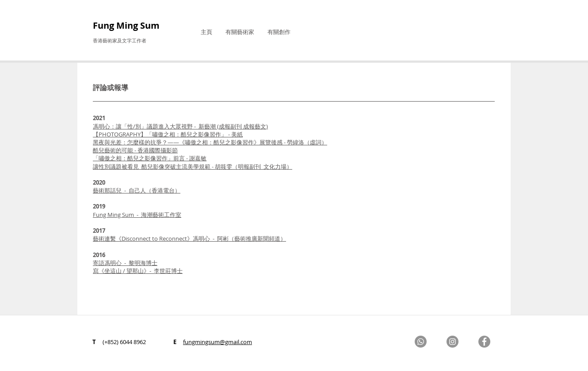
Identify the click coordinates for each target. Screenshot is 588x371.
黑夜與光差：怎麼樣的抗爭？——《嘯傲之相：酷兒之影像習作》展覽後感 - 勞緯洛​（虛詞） (210, 142)
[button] (240, 32)
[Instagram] (452, 342)
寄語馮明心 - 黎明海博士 (125, 263)
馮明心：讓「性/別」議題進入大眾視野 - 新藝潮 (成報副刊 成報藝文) (180, 126)
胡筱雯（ (193, 167)
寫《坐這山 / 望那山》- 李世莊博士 (138, 271)
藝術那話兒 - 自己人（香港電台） (137, 190)
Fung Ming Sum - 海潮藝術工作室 (137, 215)
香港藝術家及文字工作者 (120, 40)
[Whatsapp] (421, 342)
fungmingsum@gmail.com (218, 342)
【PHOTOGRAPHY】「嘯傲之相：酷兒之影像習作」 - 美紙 (168, 134)
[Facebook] (484, 342)
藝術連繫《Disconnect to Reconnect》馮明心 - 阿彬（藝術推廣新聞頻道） (189, 238)
